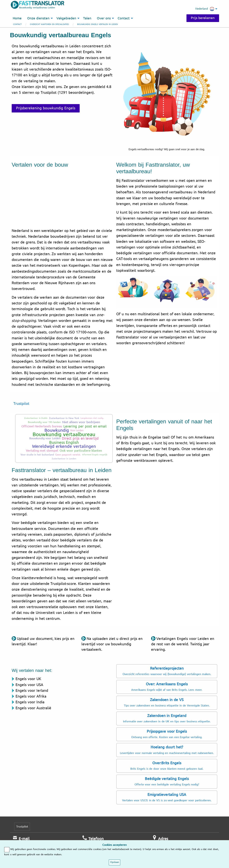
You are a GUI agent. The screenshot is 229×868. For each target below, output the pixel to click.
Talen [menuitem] (87, 18)
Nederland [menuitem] (205, 9)
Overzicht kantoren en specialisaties (49, 24)
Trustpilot (21, 404)
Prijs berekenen (203, 18)
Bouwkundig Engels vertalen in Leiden (98, 24)
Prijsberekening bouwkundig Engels (46, 108)
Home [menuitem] (17, 18)
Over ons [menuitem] (104, 18)
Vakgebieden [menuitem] (66, 18)
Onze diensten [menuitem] (38, 18)
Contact (17, 24)
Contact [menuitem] (124, 18)
